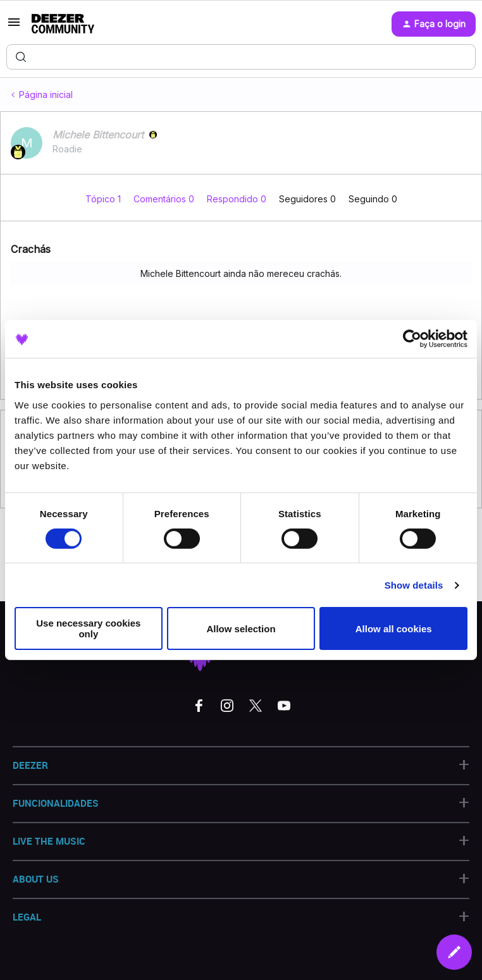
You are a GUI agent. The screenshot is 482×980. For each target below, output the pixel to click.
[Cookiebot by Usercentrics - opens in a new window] (412, 339)
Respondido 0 (238, 199)
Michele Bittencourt (98, 135)
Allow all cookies (394, 629)
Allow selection (241, 629)
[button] (14, 26)
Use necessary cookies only (88, 628)
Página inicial (46, 95)
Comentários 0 (165, 199)
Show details (414, 585)
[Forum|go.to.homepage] (63, 24)
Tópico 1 (104, 199)
